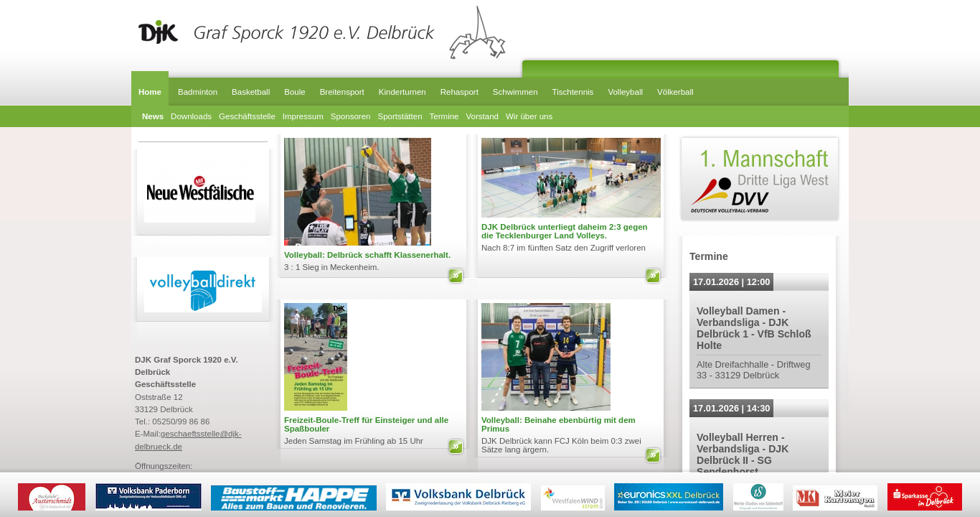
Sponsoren (351, 116)
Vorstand (482, 116)
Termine (444, 116)
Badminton (198, 92)
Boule (295, 92)
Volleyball (625, 92)
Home (150, 92)
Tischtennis (573, 92)
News (153, 116)
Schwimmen (515, 92)
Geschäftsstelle (247, 116)
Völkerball (675, 92)
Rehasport (460, 92)
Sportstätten (400, 116)
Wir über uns (529, 116)
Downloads (191, 116)
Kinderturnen (402, 92)
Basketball (251, 92)
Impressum (303, 116)
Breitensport (342, 92)
